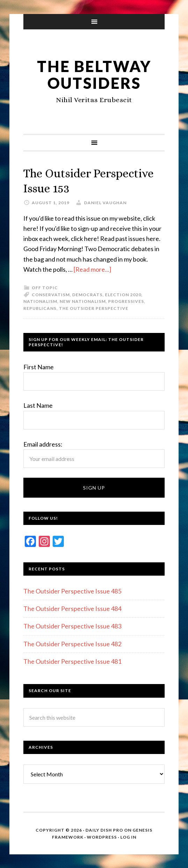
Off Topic (45, 287)
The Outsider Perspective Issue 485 (72, 591)
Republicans (40, 308)
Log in (128, 836)
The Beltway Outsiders (94, 74)
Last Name (38, 405)
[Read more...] (92, 269)
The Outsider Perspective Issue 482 (72, 643)
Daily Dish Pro (104, 830)
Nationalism (40, 301)
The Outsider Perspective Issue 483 (72, 626)
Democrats (87, 294)
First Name (39, 367)
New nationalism (83, 301)
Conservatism (51, 294)
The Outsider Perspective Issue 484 (72, 608)
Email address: (43, 443)
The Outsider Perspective (94, 308)
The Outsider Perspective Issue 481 (72, 661)
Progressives (126, 301)
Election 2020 (123, 294)
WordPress (102, 836)
